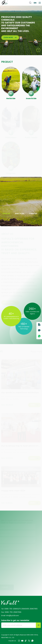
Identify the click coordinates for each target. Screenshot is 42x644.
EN (35, 3)
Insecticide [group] (20, 214)
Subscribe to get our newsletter (15, 620)
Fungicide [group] (33, 214)
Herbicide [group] (6, 214)
